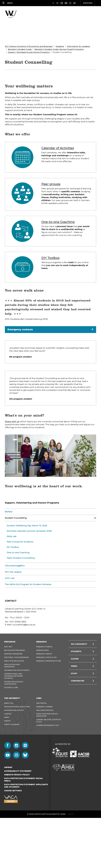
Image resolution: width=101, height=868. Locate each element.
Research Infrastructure (49, 703)
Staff (74, 716)
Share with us (12, 464)
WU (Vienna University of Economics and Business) (29, 46)
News (7, 760)
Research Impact (44, 696)
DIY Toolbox (50, 300)
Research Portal (44, 689)
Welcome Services (45, 753)
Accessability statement (18, 813)
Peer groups (51, 226)
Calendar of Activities (58, 190)
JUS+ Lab (10, 621)
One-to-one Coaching (58, 264)
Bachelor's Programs (14, 693)
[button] (8, 3)
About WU (9, 746)
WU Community (79, 686)
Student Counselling (16, 560)
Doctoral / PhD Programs (16, 700)
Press (74, 708)
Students (60, 46)
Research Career (44, 749)
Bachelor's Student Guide (20, 49)
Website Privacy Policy (17, 817)
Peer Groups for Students (20, 584)
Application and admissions (12, 708)
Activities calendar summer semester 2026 (29, 574)
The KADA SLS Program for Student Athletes (28, 627)
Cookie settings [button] (13, 833)
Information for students (79, 46)
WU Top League (13, 614)
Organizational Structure (17, 749)
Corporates (78, 723)
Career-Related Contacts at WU (49, 763)
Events (7, 763)
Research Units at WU (47, 700)
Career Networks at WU (48, 768)
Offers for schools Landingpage (14, 725)
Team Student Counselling (21, 600)
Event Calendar (12, 767)
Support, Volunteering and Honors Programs (29, 52)
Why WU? (8, 689)
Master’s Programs (13, 696)
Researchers (42, 693)
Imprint (8, 810)
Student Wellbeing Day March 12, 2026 (27, 568)
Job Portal (42, 746)
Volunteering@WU (15, 608)
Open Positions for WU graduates (47, 757)
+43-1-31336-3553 (17, 664)
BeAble (9, 554)
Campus (8, 756)
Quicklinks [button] (91, 3)
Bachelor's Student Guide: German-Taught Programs (59, 49)
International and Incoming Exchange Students (13, 718)
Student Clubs (11, 730)
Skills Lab (12, 579)
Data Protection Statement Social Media (24, 822)
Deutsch (74, 3)
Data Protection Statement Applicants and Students (26, 828)
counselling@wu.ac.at (24, 667)
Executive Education (14, 703)
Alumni (75, 701)
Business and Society (14, 753)
